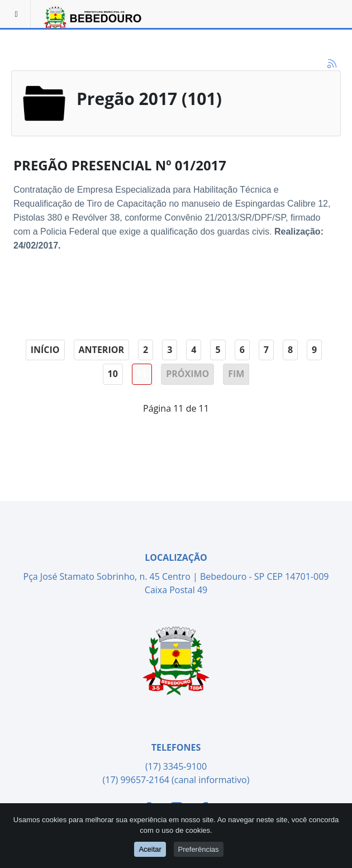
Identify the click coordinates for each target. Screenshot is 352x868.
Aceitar (150, 849)
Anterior (101, 350)
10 (113, 374)
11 (142, 374)
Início (45, 350)
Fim (236, 374)
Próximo (187, 374)
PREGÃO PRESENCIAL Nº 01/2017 (120, 165)
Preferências (199, 849)
